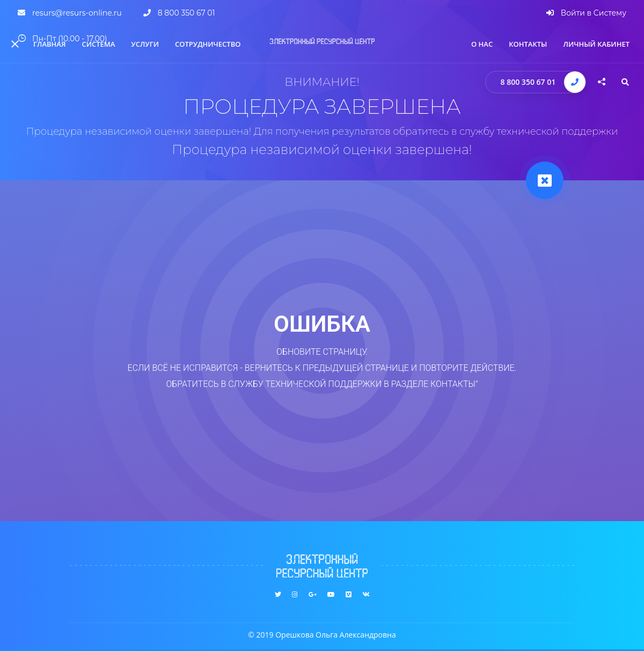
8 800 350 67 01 (528, 82)
